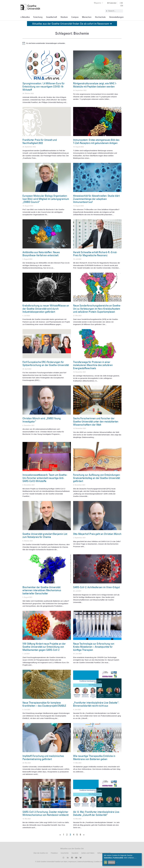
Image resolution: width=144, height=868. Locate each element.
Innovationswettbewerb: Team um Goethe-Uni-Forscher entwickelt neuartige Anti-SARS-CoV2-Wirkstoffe (45, 478)
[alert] (72, 43)
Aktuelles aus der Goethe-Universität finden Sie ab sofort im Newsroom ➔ (72, 24)
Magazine (98, 3)
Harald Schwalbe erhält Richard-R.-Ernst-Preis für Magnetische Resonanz (95, 254)
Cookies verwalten (101, 862)
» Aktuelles (25, 17)
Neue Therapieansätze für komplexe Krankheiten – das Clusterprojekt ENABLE (44, 704)
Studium (64, 17)
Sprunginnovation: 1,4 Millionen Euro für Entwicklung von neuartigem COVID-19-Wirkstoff (44, 86)
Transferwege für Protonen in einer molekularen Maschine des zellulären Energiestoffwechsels (93, 365)
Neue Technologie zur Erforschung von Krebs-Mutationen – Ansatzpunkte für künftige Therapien (94, 647)
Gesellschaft (52, 17)
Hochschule (100, 17)
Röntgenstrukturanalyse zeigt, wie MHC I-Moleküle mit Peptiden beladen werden (95, 85)
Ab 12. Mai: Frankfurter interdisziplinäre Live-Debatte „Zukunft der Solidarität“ (97, 813)
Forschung (38, 17)
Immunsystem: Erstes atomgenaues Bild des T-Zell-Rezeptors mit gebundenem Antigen (96, 141)
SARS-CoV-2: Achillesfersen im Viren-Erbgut (96, 587)
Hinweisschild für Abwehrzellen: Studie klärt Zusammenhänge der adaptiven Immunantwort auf (96, 199)
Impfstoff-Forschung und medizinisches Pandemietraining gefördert (43, 757)
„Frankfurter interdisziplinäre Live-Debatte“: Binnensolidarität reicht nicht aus (96, 704)
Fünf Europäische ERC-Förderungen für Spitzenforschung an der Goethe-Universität (46, 363)
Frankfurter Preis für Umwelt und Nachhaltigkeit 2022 (40, 141)
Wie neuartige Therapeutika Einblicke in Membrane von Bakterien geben (94, 757)
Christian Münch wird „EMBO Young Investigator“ (42, 420)
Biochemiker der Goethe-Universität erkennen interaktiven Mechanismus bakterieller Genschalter (42, 590)
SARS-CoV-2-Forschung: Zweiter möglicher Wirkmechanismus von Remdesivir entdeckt (46, 813)
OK (106, 862)
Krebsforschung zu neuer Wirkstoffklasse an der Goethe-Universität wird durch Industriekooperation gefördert (46, 309)
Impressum (72, 862)
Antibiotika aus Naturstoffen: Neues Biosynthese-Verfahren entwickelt (41, 254)
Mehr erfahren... (130, 858)
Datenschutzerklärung (85, 862)
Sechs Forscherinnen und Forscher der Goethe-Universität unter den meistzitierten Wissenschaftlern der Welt (96, 421)
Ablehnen (112, 862)
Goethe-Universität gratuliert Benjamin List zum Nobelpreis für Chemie (45, 535)
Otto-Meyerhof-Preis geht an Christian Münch (97, 534)
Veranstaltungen (116, 17)
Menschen (87, 17)
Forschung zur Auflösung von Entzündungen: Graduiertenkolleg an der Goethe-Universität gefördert (97, 478)
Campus (75, 17)
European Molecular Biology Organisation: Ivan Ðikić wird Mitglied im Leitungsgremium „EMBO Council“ (46, 199)
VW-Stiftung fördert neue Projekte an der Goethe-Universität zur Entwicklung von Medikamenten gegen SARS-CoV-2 (44, 647)
